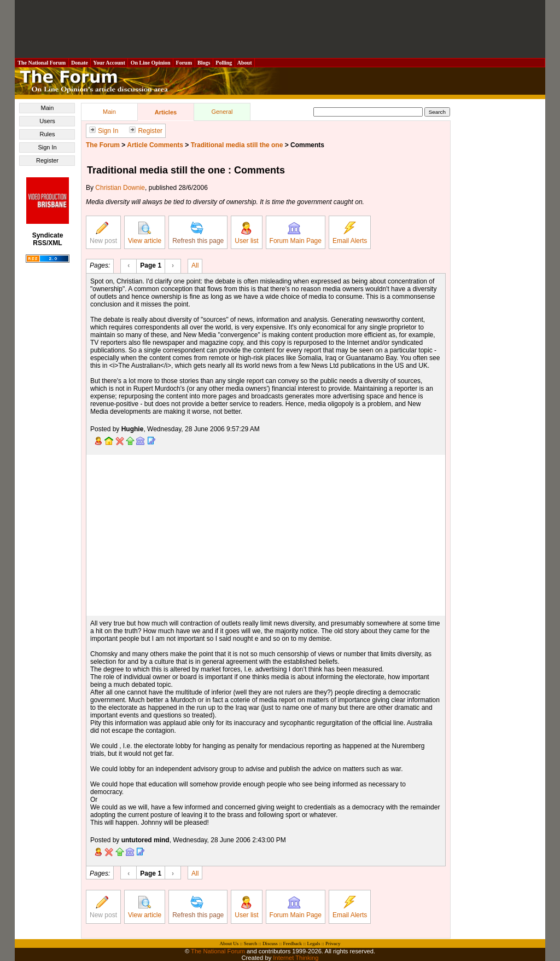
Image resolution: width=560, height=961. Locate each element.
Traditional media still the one (237, 145)
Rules (47, 134)
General (222, 112)
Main (48, 108)
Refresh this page (198, 233)
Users (47, 121)
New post (103, 233)
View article (145, 233)
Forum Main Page (296, 233)
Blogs (204, 63)
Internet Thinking (296, 958)
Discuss (270, 943)
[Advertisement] (280, 29)
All (195, 265)
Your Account (109, 63)
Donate (80, 63)
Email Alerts (350, 233)
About (245, 63)
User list (246, 233)
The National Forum (42, 63)
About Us (229, 943)
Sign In (47, 147)
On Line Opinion (150, 63)
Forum (184, 63)
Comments (307, 145)
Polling (224, 63)
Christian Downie (120, 188)
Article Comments (155, 145)
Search (251, 943)
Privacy (333, 943)
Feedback (292, 943)
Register (47, 160)
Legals (313, 943)
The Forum (103, 145)
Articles (166, 112)
